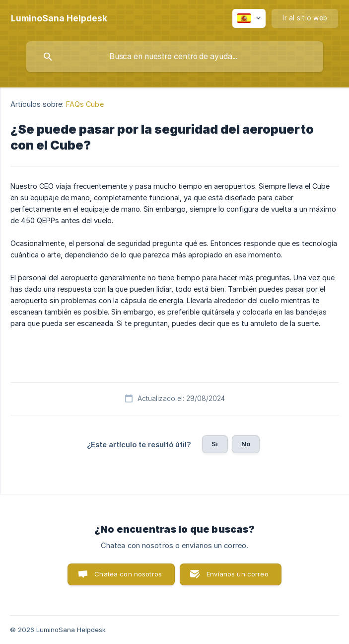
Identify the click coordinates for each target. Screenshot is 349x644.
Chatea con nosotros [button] (128, 574)
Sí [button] (215, 444)
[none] (59, 18)
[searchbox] (175, 57)
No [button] (246, 444)
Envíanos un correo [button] (238, 574)
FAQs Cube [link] (85, 104)
